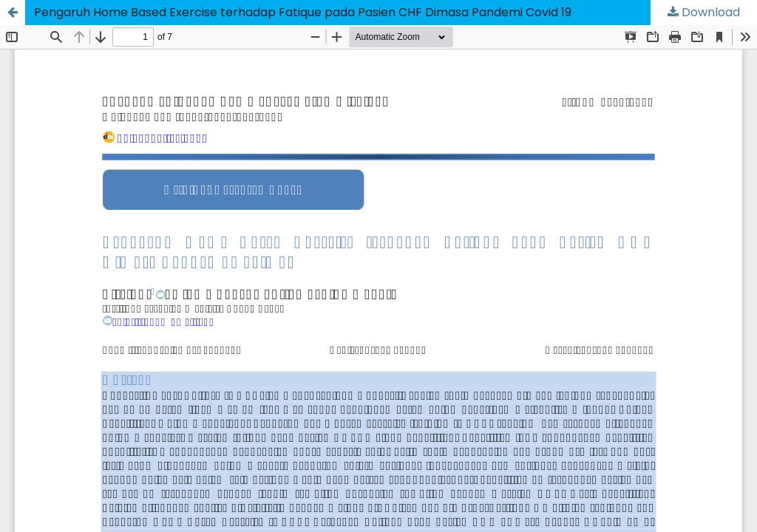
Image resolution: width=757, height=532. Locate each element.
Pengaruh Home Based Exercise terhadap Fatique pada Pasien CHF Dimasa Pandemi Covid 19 (303, 12)
